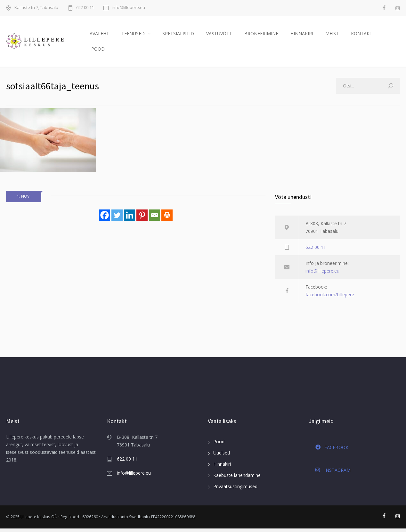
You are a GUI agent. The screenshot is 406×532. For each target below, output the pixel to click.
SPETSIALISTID (178, 35)
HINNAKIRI (302, 35)
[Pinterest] (142, 218)
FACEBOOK (332, 451)
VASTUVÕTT (219, 35)
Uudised (222, 456)
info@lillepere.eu (128, 8)
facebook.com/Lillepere (330, 298)
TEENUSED (133, 35)
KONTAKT (362, 35)
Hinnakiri (222, 467)
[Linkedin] (130, 218)
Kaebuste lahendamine (237, 479)
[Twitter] (117, 218)
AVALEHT (99, 35)
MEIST (332, 35)
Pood (219, 445)
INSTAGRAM (333, 473)
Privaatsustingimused (235, 490)
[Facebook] (105, 218)
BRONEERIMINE (261, 35)
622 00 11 (85, 8)
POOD (98, 50)
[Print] (167, 218)
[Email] (154, 218)
